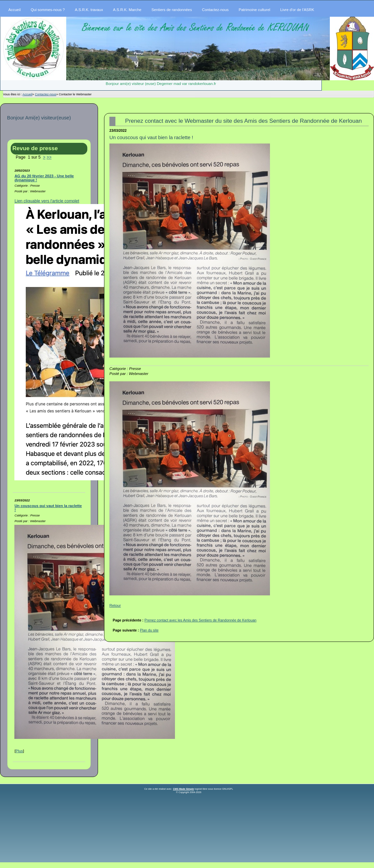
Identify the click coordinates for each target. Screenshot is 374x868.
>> (49, 157)
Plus (19, 751)
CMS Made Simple (183, 789)
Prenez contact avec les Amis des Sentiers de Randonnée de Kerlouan (201, 620)
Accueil (27, 94)
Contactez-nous (45, 94)
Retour (115, 605)
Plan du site (149, 630)
